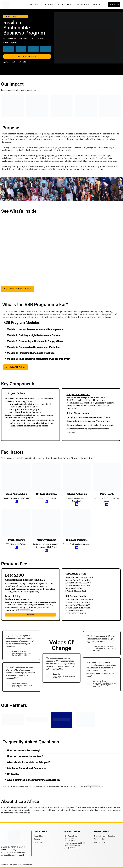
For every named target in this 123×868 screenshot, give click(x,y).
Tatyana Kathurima (77, 494)
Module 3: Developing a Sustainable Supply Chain (35, 341)
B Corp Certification (48, 5)
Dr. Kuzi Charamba (46, 494)
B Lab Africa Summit (82, 5)
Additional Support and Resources (26, 768)
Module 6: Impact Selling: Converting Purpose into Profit (39, 359)
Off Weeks (13, 774)
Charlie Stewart (16, 540)
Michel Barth (107, 494)
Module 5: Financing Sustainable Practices (31, 353)
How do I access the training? (24, 751)
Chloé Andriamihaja (16, 494)
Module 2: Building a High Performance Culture (33, 335)
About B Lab (34, 5)
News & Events (97, 5)
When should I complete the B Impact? (29, 762)
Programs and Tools (65, 5)
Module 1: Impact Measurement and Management (35, 330)
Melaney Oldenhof (46, 540)
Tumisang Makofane (77, 540)
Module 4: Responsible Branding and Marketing (34, 347)
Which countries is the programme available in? (33, 780)
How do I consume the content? (25, 756)
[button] (61, 330)
